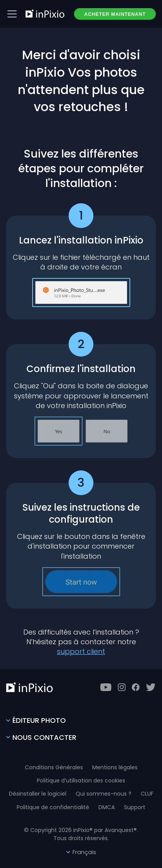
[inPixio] (45, 14)
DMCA (107, 807)
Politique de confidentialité (53, 807)
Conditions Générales (54, 767)
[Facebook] (136, 687)
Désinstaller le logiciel (38, 794)
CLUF (147, 794)
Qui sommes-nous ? (103, 794)
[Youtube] (106, 687)
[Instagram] (122, 687)
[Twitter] (151, 687)
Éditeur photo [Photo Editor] (36, 720)
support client (81, 651)
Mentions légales (115, 767)
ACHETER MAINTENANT (115, 14)
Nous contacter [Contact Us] (41, 737)
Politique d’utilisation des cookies (81, 781)
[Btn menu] (12, 14)
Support (135, 807)
